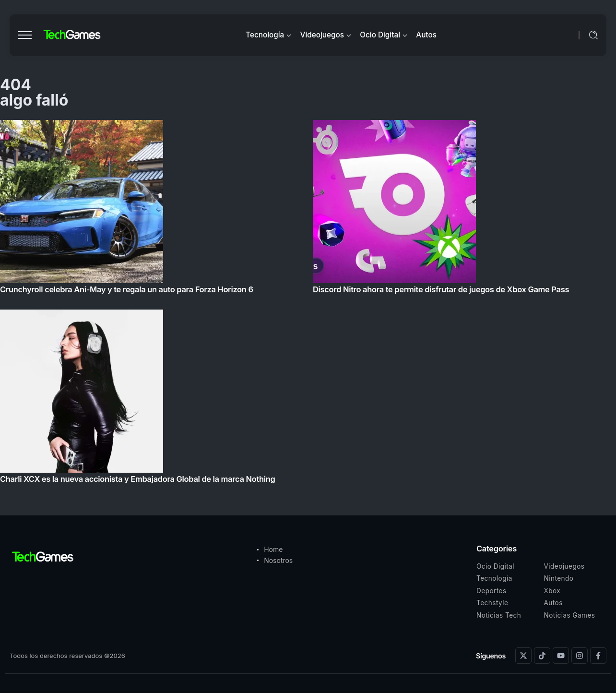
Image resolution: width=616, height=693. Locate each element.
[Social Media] (523, 656)
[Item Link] (308, 305)
